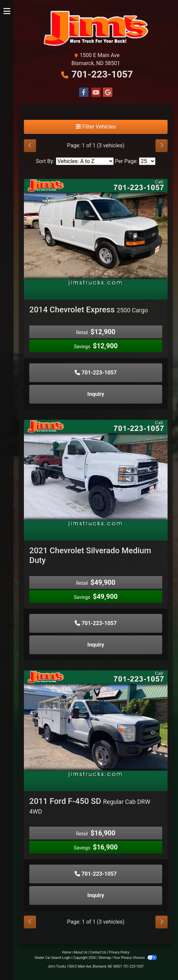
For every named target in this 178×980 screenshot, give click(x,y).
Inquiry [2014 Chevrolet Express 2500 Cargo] (96, 394)
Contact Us (98, 952)
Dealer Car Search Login (53, 958)
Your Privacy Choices (135, 958)
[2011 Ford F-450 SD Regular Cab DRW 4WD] (96, 724)
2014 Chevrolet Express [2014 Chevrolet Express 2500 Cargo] (89, 310)
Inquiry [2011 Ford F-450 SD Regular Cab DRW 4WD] (96, 895)
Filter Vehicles (96, 127)
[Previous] (30, 146)
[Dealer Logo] (96, 28)
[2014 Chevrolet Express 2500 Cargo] (96, 232)
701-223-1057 (102, 74)
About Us (81, 952)
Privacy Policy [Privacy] (119, 952)
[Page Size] (147, 161)
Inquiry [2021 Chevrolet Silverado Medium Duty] (96, 645)
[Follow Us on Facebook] (84, 93)
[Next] (162, 146)
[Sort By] (85, 161)
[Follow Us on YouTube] (96, 93)
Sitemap (104, 958)
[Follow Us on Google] (108, 93)
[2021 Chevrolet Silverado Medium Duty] (96, 473)
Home (66, 952)
